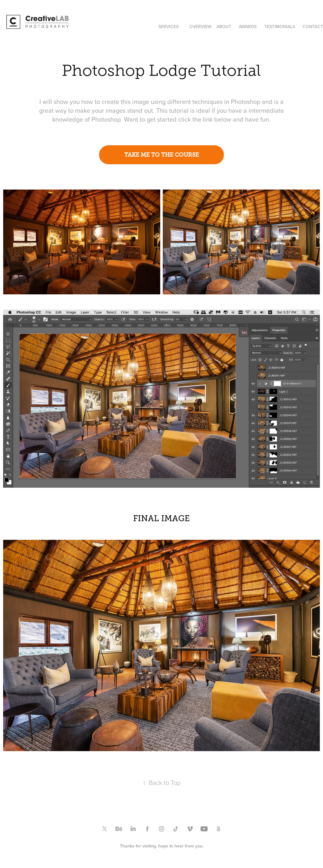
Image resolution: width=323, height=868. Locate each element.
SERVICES (168, 27)
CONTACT (313, 27)
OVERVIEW (200, 27)
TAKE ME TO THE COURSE (161, 155)
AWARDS (248, 27)
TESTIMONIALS (280, 27)
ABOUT (224, 27)
